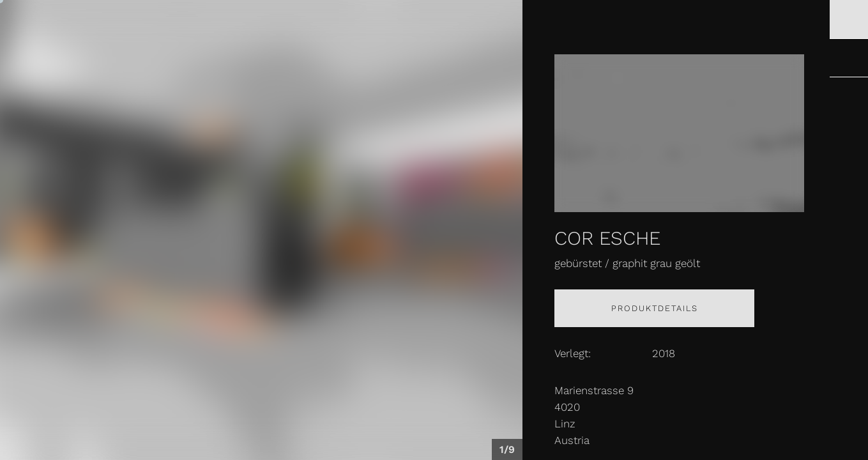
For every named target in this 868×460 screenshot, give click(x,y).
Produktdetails (655, 308)
